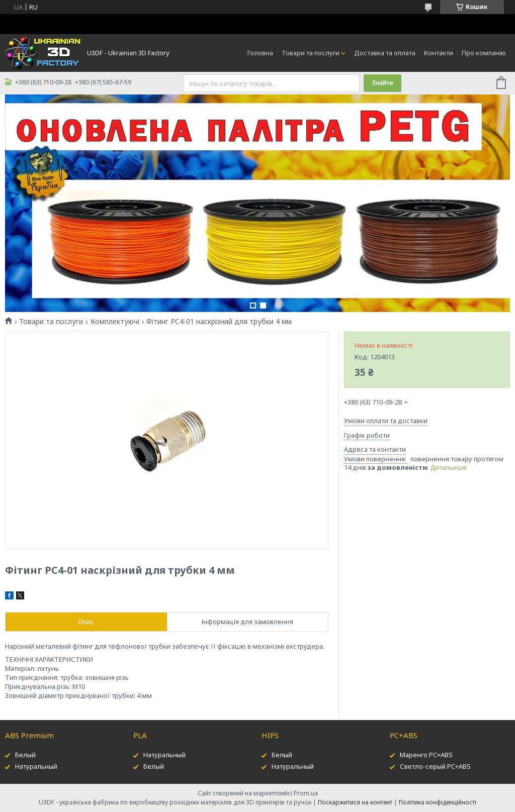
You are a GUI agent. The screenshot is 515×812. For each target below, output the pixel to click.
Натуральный (36, 766)
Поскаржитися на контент (355, 802)
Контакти (439, 53)
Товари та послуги (311, 53)
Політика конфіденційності (438, 802)
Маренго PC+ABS (426, 755)
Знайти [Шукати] (383, 83)
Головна (260, 53)
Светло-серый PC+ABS (435, 766)
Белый (25, 755)
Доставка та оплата (385, 53)
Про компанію (484, 53)
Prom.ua (306, 793)
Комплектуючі (115, 322)
